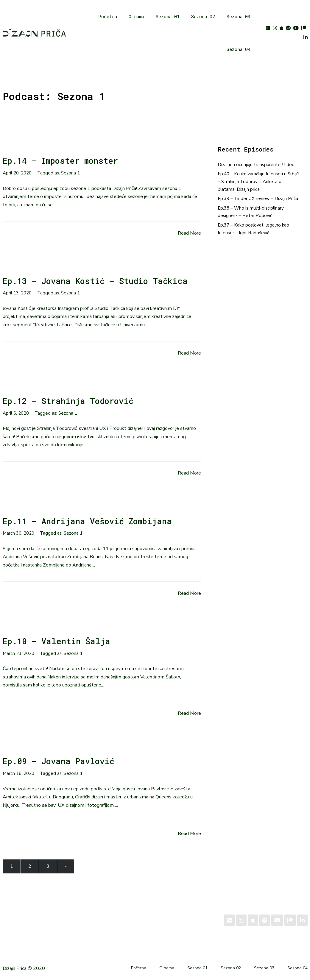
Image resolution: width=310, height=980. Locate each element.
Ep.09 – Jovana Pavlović (59, 761)
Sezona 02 (203, 16)
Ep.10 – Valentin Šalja (56, 641)
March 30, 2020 (18, 533)
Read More (189, 233)
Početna (108, 16)
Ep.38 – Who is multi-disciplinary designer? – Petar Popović (251, 212)
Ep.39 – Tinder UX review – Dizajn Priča (258, 199)
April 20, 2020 (17, 173)
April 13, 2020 (17, 293)
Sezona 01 (168, 16)
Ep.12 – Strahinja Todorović (68, 401)
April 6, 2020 (16, 413)
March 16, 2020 (18, 773)
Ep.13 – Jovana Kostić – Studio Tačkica (95, 281)
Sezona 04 (239, 49)
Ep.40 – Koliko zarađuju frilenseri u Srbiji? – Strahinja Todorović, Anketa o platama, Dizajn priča (259, 181)
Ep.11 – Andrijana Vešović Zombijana (87, 521)
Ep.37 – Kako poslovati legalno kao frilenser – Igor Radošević (253, 229)
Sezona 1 (70, 173)
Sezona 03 (239, 16)
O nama (136, 16)
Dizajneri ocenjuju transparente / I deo (256, 165)
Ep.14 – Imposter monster (60, 161)
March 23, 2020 (18, 653)
